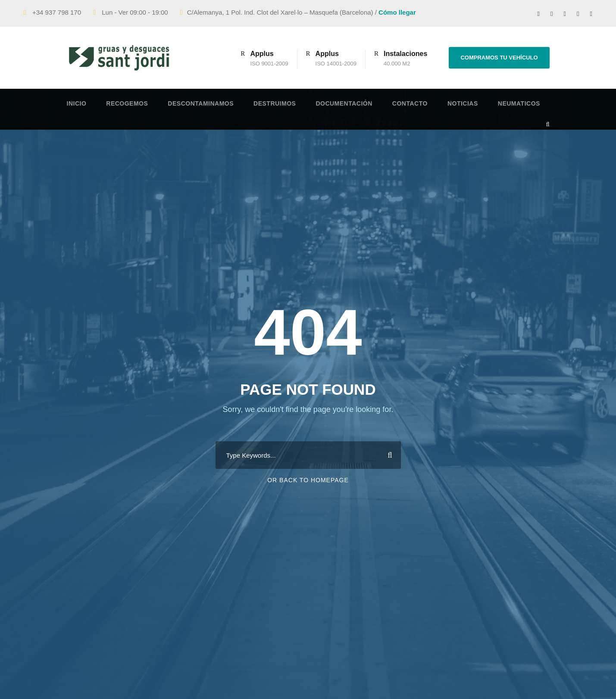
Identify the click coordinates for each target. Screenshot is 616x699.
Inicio (77, 103)
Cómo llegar (397, 12)
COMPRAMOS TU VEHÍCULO (499, 58)
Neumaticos (519, 103)
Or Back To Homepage (308, 480)
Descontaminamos (201, 103)
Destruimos (275, 103)
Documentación (344, 103)
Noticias (463, 103)
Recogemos (127, 103)
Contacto (410, 103)
